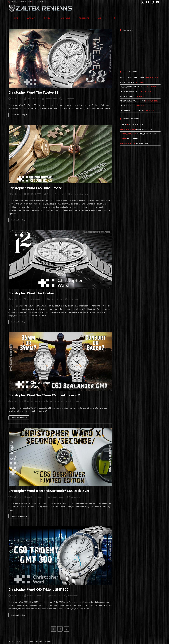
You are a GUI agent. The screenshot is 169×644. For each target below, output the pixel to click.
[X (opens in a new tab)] (142, 2)
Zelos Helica (126, 106)
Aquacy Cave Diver (144, 129)
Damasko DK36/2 (127, 96)
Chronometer (61, 194)
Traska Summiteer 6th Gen (132, 87)
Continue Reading (20, 115)
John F (123, 124)
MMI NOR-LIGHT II (127, 82)
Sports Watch (51, 99)
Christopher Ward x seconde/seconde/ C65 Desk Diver (49, 491)
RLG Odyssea (133, 138)
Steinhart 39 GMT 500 (146, 134)
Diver (54, 596)
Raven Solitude (136, 124)
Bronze (50, 194)
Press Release (57, 497)
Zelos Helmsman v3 (129, 91)
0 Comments (68, 99)
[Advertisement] (140, 50)
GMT (51, 402)
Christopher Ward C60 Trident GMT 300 (38, 590)
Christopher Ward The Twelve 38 (33, 93)
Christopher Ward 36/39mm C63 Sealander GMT (45, 395)
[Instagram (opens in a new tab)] (152, 2)
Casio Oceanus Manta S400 (132, 77)
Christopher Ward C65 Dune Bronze (35, 188)
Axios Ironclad (143, 143)
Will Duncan (16, 99)
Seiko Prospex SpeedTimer (132, 110)
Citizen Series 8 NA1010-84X (132, 101)
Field (70, 194)
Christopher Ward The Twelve (31, 293)
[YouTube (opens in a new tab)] (157, 2)
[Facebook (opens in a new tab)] (147, 2)
